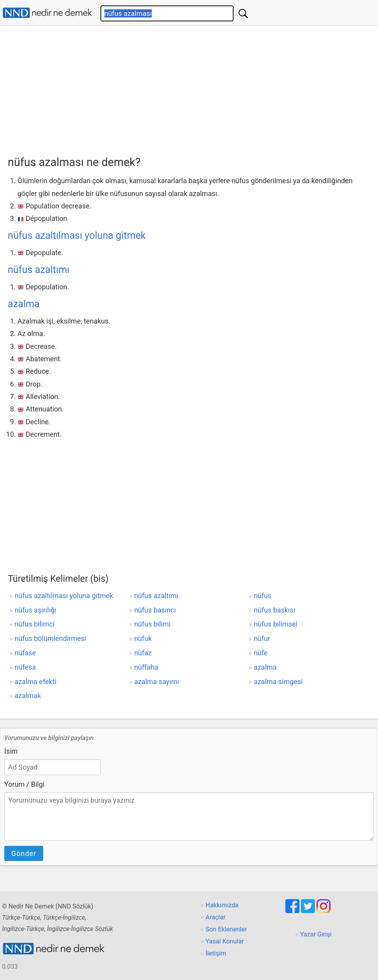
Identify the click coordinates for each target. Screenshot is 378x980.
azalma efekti (35, 682)
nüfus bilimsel (276, 624)
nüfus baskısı (274, 610)
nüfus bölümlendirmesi (50, 638)
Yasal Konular (225, 941)
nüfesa (25, 667)
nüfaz (143, 653)
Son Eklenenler (226, 929)
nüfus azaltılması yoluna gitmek (77, 235)
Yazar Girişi (316, 934)
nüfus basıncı (155, 610)
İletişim (216, 953)
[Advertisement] (193, 88)
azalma (24, 304)
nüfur (262, 638)
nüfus (263, 596)
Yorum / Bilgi (24, 784)
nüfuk (143, 638)
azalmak (28, 696)
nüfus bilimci (34, 624)
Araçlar (215, 917)
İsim (11, 751)
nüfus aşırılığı (35, 610)
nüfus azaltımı (39, 270)
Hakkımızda (222, 905)
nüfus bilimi (152, 624)
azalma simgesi (278, 682)
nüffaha (146, 667)
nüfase (25, 653)
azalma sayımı (157, 682)
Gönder (24, 853)
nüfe (261, 653)
